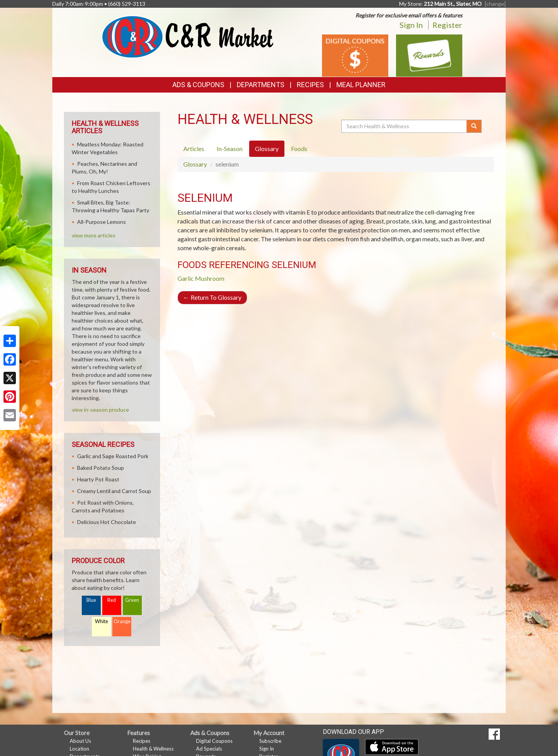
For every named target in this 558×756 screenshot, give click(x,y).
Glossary (195, 164)
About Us (80, 741)
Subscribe (270, 741)
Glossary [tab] (267, 149)
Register (447, 25)
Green (132, 600)
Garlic (186, 278)
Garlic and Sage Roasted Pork (113, 456)
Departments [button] (261, 85)
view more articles (94, 235)
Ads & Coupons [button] (198, 85)
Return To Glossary (212, 297)
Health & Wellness (153, 749)
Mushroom (210, 278)
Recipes (310, 85)
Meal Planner (361, 85)
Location (79, 749)
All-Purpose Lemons (102, 222)
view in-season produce (100, 410)
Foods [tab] (299, 149)
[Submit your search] (474, 126)
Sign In (411, 25)
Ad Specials (209, 749)
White (102, 621)
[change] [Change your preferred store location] (495, 4)
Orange (122, 621)
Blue (91, 600)
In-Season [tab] (230, 149)
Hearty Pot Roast (98, 479)
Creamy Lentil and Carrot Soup (114, 491)
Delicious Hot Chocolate (107, 522)
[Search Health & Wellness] (405, 126)
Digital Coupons (214, 741)
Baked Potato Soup (101, 468)
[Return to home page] (188, 36)
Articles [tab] (194, 149)
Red (112, 600)
